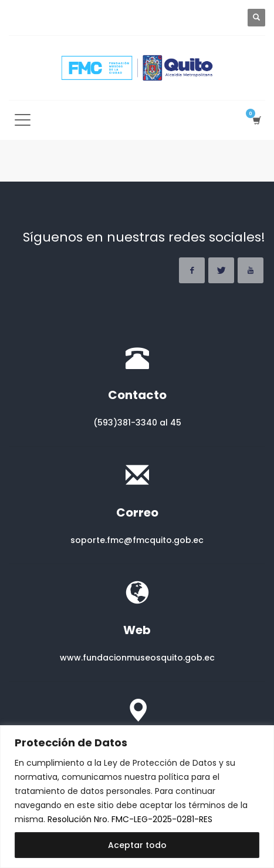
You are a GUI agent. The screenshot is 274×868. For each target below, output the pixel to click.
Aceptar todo (137, 845)
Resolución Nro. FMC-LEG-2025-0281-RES (130, 819)
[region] (137, 797)
